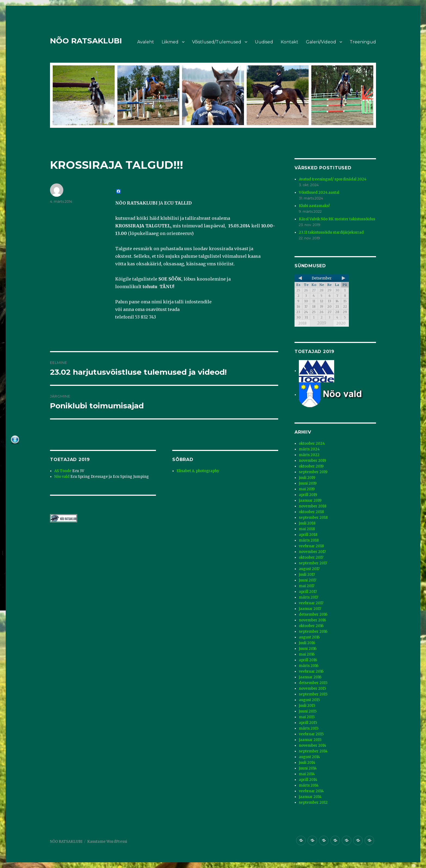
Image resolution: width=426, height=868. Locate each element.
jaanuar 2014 (310, 797)
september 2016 (313, 632)
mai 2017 (307, 586)
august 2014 (309, 757)
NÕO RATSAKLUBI (86, 41)
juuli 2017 (307, 575)
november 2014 (313, 745)
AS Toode (63, 471)
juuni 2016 (308, 649)
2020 (341, 323)
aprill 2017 (308, 592)
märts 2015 (309, 728)
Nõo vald (62, 477)
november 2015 (312, 689)
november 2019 (312, 461)
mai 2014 (307, 774)
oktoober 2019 (311, 466)
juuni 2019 (308, 483)
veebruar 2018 (311, 546)
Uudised (264, 42)
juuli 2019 (307, 478)
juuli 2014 (307, 763)
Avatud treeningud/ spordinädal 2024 (333, 179)
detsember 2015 (313, 683)
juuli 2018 (307, 523)
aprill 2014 (308, 780)
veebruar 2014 (311, 791)
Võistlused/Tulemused (217, 42)
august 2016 (309, 637)
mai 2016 (307, 654)
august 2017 (309, 569)
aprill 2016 (308, 660)
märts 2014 (309, 785)
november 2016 (312, 620)
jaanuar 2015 (310, 740)
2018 (302, 323)
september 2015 (313, 694)
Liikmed (170, 42)
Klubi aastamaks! (314, 206)
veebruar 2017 (311, 603)
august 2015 (309, 700)
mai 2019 (307, 489)
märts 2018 (309, 540)
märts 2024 (309, 449)
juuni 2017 (308, 580)
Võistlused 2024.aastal (319, 193)
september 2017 (313, 563)
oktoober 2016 (311, 626)
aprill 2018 (308, 535)
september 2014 (313, 751)
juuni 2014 (308, 768)
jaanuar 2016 (310, 677)
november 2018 (313, 506)
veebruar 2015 (311, 734)
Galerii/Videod (321, 42)
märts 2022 (309, 455)
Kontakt (289, 42)
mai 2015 (307, 717)
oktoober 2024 (312, 443)
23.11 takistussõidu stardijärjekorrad (331, 232)
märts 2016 (309, 666)
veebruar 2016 (311, 671)
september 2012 (313, 802)
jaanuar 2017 (310, 609)
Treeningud (363, 42)
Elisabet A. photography (198, 471)
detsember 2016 (313, 614)
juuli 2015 (307, 706)
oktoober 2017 (311, 557)
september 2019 (313, 472)
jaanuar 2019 (310, 500)
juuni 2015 (308, 711)
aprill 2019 (308, 495)
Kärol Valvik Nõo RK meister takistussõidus (337, 219)
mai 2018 (307, 529)
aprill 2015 (308, 723)
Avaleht (146, 42)
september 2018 (313, 518)
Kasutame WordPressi (107, 842)
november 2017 (312, 552)
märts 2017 (308, 597)
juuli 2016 (307, 643)
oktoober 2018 (311, 512)
